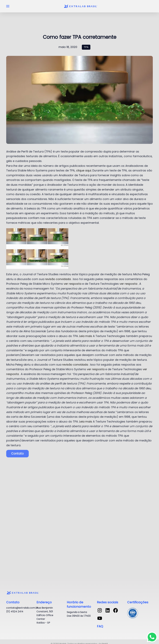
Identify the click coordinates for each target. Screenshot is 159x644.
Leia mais (86, 331)
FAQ (100, 626)
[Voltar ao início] (81, 6)
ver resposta (73, 279)
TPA (86, 47)
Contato (17, 448)
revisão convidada (58, 274)
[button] (8, 6)
